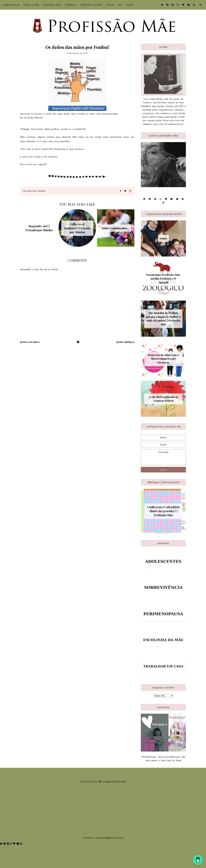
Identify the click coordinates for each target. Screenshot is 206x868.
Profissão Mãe (52, 5)
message (163, 457)
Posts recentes (30, 342)
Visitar (110, 5)
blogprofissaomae (112, 782)
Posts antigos (126, 342)
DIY (120, 5)
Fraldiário (70, 5)
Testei (130, 5)
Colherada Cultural (91, 5)
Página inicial (11, 5)
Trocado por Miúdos (34, 191)
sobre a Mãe (31, 5)
